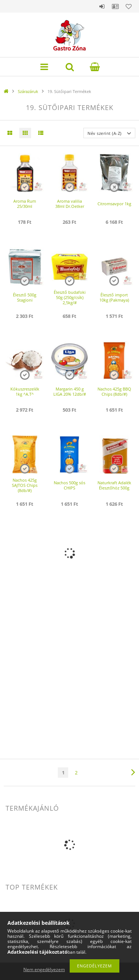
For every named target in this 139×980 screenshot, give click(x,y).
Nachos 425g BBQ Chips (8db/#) (114, 391)
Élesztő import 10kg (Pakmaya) (114, 297)
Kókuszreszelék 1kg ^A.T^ (25, 391)
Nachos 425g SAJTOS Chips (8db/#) (25, 485)
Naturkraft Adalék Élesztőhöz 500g (114, 485)
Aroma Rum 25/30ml (25, 204)
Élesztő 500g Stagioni (25, 297)
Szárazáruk (28, 91)
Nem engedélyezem (44, 969)
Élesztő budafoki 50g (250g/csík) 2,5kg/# (70, 297)
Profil (115, 6)
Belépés (102, 6)
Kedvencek (129, 6)
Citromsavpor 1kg (114, 204)
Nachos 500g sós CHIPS (69, 485)
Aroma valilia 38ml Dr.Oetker (70, 204)
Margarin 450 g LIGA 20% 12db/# (70, 391)
